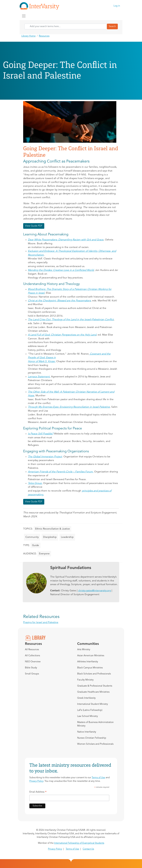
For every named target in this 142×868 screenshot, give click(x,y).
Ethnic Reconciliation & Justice (52, 529)
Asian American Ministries (91, 656)
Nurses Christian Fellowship (92, 738)
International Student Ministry (93, 704)
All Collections (32, 656)
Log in (117, 6)
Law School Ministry (88, 716)
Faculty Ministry (85, 680)
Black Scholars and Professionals (94, 674)
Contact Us (88, 849)
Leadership (67, 537)
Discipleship (50, 537)
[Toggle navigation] (24, 16)
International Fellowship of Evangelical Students (79, 843)
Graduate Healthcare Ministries (93, 692)
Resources (44, 36)
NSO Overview (33, 662)
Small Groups (32, 674)
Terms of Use (98, 778)
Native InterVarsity (87, 732)
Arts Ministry (84, 650)
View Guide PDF (34, 226)
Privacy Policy (36, 781)
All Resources (32, 650)
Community (32, 537)
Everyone (44, 554)
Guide (35, 545)
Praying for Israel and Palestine (41, 622)
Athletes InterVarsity (88, 662)
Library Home (28, 36)
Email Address (38, 792)
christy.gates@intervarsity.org (95, 591)
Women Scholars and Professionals (95, 744)
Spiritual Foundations (71, 568)
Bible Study (31, 668)
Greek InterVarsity (86, 698)
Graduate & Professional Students (95, 686)
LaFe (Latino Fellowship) (90, 710)
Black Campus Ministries (90, 668)
